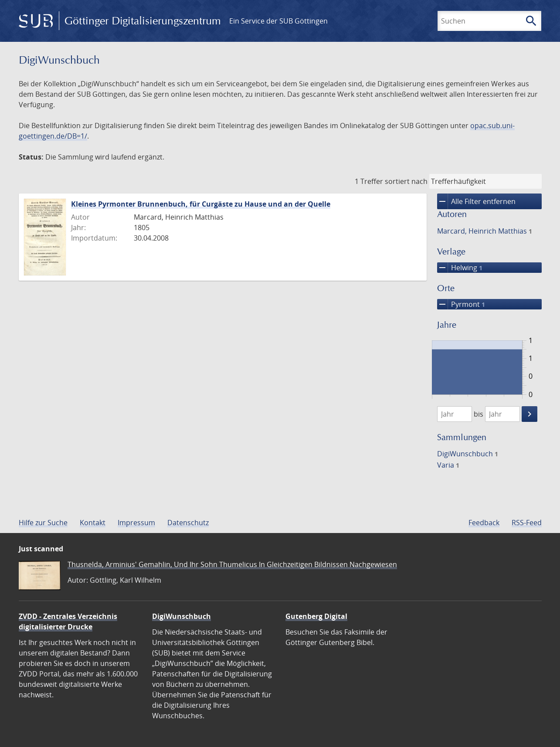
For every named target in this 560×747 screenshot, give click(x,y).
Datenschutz (188, 523)
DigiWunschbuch (468, 454)
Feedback (484, 523)
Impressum (136, 523)
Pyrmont (461, 304)
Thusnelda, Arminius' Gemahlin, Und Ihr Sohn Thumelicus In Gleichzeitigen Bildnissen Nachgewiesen (232, 564)
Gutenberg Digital (316, 616)
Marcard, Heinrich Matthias (485, 231)
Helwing (460, 268)
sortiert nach (406, 181)
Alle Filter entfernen (476, 201)
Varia (448, 465)
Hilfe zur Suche (43, 523)
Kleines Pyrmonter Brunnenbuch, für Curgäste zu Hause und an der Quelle (201, 204)
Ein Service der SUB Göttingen (278, 21)
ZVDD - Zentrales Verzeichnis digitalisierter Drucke (68, 621)
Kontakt (93, 523)
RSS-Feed (527, 523)
